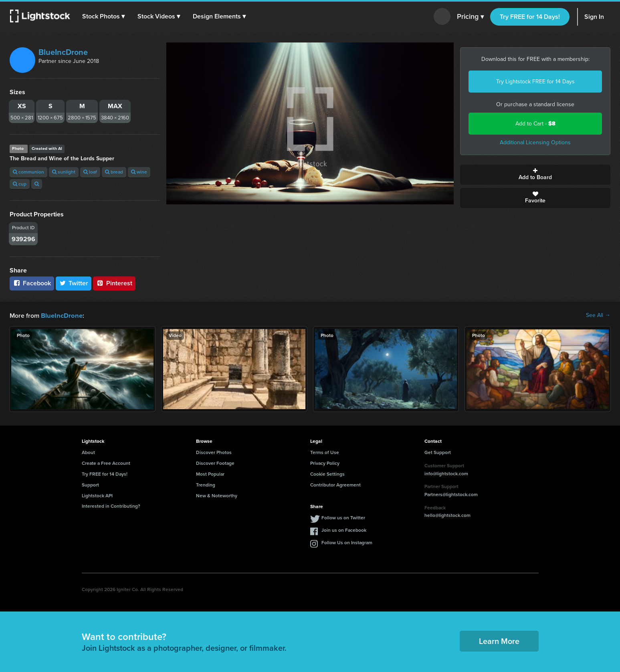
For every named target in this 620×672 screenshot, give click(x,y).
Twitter (74, 283)
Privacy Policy (325, 463)
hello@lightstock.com (447, 515)
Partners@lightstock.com (451, 494)
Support (90, 484)
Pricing (470, 17)
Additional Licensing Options (535, 142)
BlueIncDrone (63, 52)
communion (28, 172)
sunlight (64, 172)
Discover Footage (215, 463)
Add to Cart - (535, 124)
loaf (90, 172)
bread (114, 172)
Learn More (499, 641)
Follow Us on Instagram (347, 542)
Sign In (594, 17)
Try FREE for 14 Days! (530, 17)
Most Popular (210, 474)
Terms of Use (325, 452)
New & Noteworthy (217, 495)
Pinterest (114, 283)
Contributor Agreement (335, 484)
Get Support (438, 452)
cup (20, 184)
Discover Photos (214, 452)
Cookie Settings (327, 474)
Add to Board (535, 175)
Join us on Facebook (344, 530)
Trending (206, 484)
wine (139, 172)
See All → (598, 315)
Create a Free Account (106, 463)
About (88, 452)
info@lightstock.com (446, 473)
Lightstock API (97, 495)
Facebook (32, 283)
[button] (104, 16)
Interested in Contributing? (111, 506)
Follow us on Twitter (343, 517)
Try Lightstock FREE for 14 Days (535, 82)
